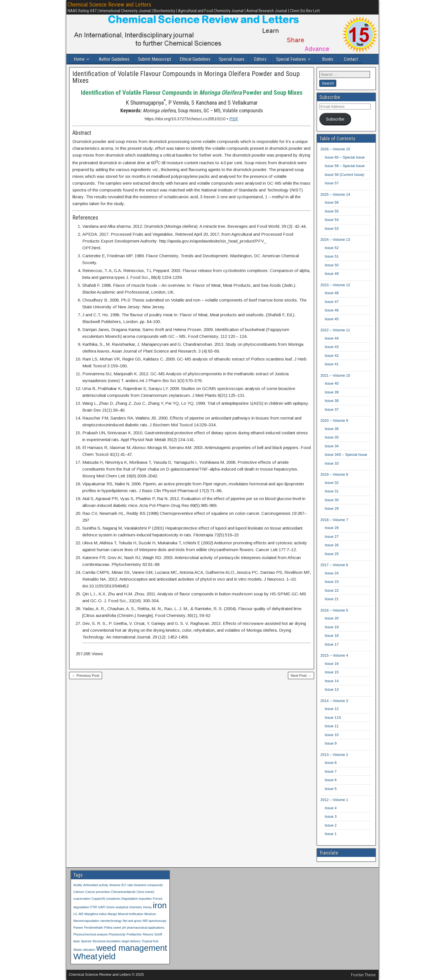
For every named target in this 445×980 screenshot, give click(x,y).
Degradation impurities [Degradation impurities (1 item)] (137, 899)
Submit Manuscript (155, 59)
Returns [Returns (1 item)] (148, 934)
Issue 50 (332, 265)
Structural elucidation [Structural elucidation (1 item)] (106, 941)
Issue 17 (332, 644)
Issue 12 (332, 709)
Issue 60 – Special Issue (345, 157)
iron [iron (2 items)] (160, 905)
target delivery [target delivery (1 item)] (131, 941)
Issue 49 (332, 274)
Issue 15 (332, 672)
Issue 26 (332, 545)
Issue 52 (332, 248)
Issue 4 (331, 808)
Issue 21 (332, 599)
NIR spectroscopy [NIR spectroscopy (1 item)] (154, 921)
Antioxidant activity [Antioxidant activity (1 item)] (96, 885)
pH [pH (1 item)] (124, 928)
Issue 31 (332, 491)
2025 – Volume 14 (335, 194)
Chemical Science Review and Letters (109, 5)
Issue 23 (332, 582)
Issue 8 (331, 763)
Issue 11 (332, 726)
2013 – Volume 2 (334, 755)
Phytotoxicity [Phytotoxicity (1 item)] (117, 934)
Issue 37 (332, 409)
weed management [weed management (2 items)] (132, 948)
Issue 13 (332, 689)
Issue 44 (332, 338)
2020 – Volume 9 (334, 421)
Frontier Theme (363, 975)
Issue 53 (332, 228)
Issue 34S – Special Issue (346, 455)
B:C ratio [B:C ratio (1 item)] (127, 885)
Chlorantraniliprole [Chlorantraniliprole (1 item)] (123, 892)
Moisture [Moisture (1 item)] (150, 914)
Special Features (291, 59)
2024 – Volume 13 (335, 240)
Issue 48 (332, 293)
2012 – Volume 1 (334, 800)
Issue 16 (332, 664)
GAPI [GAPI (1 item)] (102, 907)
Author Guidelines (114, 59)
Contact (351, 59)
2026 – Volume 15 (335, 149)
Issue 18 (332, 636)
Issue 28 (332, 528)
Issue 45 (332, 319)
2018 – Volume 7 (334, 520)
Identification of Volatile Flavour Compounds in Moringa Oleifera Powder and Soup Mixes (186, 77)
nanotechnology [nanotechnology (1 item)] (111, 921)
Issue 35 (332, 437)
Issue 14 (332, 681)
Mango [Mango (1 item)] (112, 914)
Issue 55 (332, 211)
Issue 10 (332, 735)
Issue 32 (332, 483)
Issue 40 (332, 383)
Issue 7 (331, 771)
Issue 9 (331, 743)
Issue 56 (332, 202)
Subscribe (335, 119)
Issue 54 (332, 220)
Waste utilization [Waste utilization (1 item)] (84, 950)
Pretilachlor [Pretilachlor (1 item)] (134, 934)
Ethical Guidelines (195, 59)
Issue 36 (332, 429)
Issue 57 (332, 183)
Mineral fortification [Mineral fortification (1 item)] (131, 914)
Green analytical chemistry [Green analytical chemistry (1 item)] (124, 907)
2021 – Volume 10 (335, 375)
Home (79, 59)
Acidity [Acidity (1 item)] (78, 885)
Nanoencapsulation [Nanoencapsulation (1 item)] (86, 921)
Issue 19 (332, 627)
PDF (234, 119)
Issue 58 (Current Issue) (344, 175)
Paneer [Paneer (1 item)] (78, 928)
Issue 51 (332, 256)
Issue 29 (332, 508)
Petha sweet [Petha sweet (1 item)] (113, 928)
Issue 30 (332, 500)
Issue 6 (331, 780)
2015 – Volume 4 (334, 655)
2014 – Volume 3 (334, 701)
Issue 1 (331, 834)
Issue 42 (332, 356)
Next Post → (301, 676)
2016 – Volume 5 (334, 610)
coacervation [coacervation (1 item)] (82, 899)
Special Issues (232, 59)
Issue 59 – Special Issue (345, 166)
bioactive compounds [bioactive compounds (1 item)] (148, 885)
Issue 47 (332, 302)
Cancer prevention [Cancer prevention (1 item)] (98, 892)
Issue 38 (332, 401)
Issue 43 (332, 347)
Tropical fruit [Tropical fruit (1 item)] (150, 941)
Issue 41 (332, 364)
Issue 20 (332, 618)
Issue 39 (332, 392)
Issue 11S (333, 717)
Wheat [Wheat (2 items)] (85, 956)
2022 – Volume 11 (335, 330)
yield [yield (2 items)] (107, 956)
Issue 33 (332, 463)
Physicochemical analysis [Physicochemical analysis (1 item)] (90, 934)
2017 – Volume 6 (334, 565)
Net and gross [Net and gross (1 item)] (132, 921)
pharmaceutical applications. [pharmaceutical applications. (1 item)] (146, 928)
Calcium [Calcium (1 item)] (79, 892)
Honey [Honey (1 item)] (147, 907)
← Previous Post (86, 676)
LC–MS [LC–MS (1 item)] (78, 914)
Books (328, 59)
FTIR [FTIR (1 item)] (94, 907)
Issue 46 (332, 310)
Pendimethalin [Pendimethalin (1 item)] (94, 928)
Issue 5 (331, 789)
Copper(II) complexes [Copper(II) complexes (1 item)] (106, 899)
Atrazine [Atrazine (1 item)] (115, 885)
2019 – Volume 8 (334, 474)
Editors (260, 59)
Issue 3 (331, 816)
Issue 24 (332, 573)
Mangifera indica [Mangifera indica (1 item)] (96, 914)
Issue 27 (332, 537)
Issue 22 (332, 590)
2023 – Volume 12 (335, 285)
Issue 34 (332, 446)
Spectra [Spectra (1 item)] (86, 941)
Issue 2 (331, 825)
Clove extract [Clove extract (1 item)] (145, 892)
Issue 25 (332, 554)
